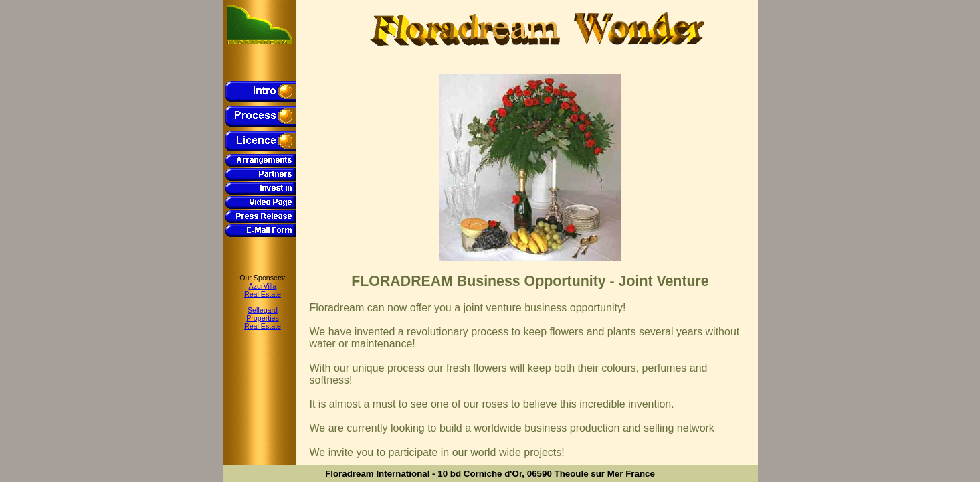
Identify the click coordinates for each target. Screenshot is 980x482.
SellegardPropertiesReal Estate (263, 318)
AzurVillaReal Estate (263, 290)
